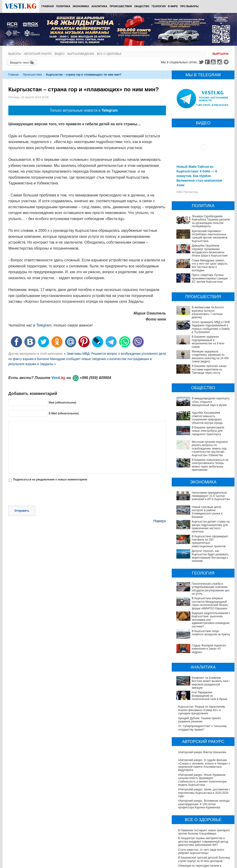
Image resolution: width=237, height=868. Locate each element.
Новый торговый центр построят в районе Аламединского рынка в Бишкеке (207, 512)
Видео (59, 54)
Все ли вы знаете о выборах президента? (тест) (196, 859)
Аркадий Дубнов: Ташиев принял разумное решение (199, 678)
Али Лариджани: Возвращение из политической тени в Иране (200, 658)
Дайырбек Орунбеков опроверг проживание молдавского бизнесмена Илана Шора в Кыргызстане (210, 251)
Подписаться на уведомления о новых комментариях (50, 480)
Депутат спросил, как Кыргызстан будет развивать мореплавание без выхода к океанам (204, 551)
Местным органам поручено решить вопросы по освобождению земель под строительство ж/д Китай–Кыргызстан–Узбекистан (210, 449)
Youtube (214, 62)
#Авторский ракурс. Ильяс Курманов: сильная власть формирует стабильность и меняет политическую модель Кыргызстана (202, 738)
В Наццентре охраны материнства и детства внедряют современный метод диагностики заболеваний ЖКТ (203, 799)
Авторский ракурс (38, 54)
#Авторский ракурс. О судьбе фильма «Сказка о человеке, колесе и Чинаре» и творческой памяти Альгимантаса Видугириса (204, 723)
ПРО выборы (189, 6)
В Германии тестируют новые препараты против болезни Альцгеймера (204, 790)
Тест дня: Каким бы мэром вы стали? (202, 865)
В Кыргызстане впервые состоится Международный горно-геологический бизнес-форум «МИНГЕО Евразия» (202, 592)
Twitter (201, 62)
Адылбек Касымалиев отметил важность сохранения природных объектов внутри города (207, 418)
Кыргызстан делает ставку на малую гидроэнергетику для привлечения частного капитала (210, 527)
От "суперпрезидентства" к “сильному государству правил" (202, 686)
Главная (48, 6)
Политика (63, 6)
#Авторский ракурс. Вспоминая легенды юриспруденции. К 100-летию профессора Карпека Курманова (204, 762)
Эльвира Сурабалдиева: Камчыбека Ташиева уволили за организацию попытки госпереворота (211, 221)
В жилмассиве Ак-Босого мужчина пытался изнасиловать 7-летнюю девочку (208, 312)
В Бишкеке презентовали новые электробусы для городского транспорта (208, 431)
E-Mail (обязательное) (64, 413)
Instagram (220, 62)
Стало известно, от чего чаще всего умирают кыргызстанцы (201, 809)
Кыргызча (221, 54)
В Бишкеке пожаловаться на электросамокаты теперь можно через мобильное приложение (210, 465)
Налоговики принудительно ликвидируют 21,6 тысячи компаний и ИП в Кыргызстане (211, 496)
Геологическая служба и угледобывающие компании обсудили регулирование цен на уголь (202, 580)
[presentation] (44, 494)
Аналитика (99, 6)
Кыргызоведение (81, 54)
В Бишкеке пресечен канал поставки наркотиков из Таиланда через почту (209, 369)
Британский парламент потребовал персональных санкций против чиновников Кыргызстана (209, 236)
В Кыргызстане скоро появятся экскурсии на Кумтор (198, 613)
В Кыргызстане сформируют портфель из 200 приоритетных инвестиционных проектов (203, 540)
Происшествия (121, 6)
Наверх (160, 521)
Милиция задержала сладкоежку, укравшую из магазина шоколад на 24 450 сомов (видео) (210, 356)
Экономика (81, 6)
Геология (159, 6)
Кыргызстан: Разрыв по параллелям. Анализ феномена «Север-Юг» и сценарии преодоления (202, 668)
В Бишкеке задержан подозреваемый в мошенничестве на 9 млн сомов (208, 342)
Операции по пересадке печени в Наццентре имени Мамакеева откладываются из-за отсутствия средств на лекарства (204, 829)
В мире (173, 6)
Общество (142, 6)
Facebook (207, 62)
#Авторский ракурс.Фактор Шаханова (202, 710)
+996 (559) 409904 (95, 378)
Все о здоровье (109, 54)
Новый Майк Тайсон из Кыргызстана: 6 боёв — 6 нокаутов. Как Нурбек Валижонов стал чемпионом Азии (199, 176)
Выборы (15, 54)
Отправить (22, 511)
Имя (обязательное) (62, 403)
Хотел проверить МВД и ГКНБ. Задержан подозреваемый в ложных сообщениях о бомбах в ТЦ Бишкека (211, 327)
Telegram (227, 62)
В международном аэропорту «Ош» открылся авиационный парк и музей (210, 402)
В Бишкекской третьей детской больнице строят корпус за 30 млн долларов (204, 817)
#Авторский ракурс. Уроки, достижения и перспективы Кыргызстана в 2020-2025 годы (204, 751)
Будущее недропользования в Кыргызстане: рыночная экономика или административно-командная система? (203, 603)
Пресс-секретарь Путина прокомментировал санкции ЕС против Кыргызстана (210, 278)
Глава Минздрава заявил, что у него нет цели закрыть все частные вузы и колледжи (210, 265)
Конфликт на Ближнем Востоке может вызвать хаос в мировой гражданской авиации (203, 649)
